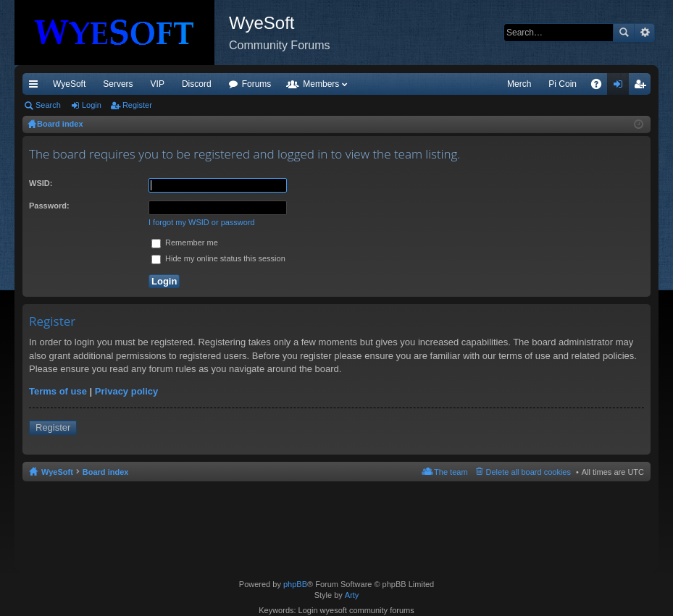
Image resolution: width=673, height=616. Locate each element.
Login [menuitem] (621, 87)
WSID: (41, 183)
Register (137, 105)
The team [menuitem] (451, 472)
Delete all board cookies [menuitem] (528, 472)
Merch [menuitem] (519, 84)
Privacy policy (126, 391)
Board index (106, 472)
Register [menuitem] (643, 87)
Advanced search (644, 33)
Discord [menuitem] (197, 84)
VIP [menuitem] (158, 84)
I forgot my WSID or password (202, 222)
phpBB (295, 584)
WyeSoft (69, 84)
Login (92, 105)
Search (624, 33)
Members (321, 84)
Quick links (36, 87)
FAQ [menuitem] (601, 87)
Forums (257, 84)
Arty (352, 595)
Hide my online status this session (218, 258)
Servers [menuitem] (118, 84)
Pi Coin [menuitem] (563, 84)
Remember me (185, 242)
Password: (49, 206)
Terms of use (58, 391)
